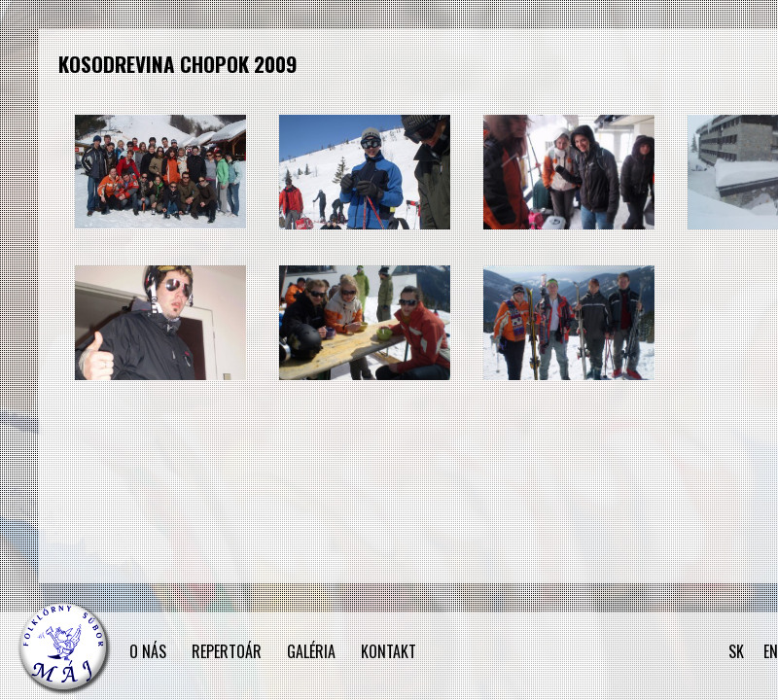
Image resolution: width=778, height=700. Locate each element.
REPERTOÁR (227, 651)
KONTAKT (389, 651)
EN (771, 651)
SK (736, 651)
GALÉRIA (311, 651)
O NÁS (148, 651)
